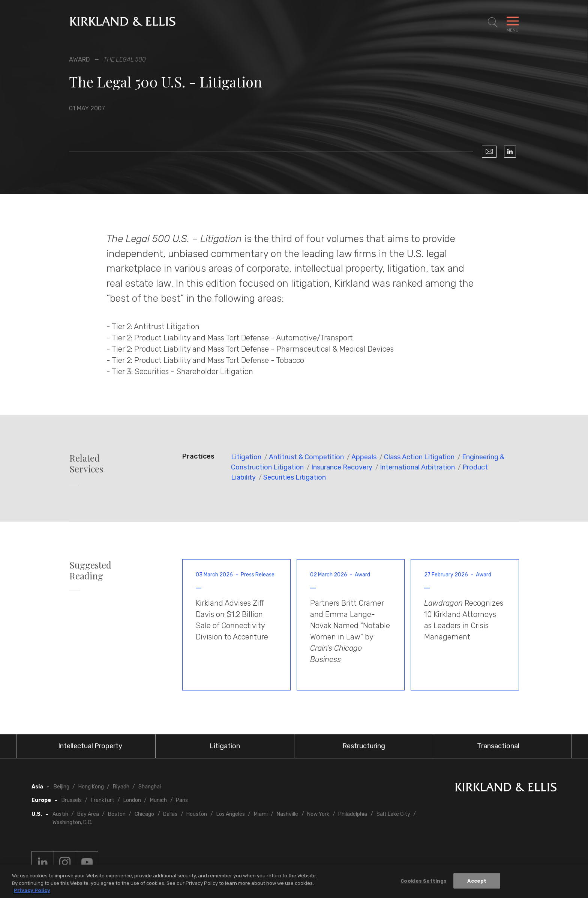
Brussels (72, 800)
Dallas (170, 814)
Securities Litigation (295, 477)
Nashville (287, 814)
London (132, 800)
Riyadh (121, 787)
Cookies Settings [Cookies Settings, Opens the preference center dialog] (424, 881)
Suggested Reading (90, 570)
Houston (197, 814)
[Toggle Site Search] (493, 23)
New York (318, 814)
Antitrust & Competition (306, 457)
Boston (117, 814)
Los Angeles (231, 814)
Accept (477, 881)
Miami (261, 814)
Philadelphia (353, 814)
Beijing (61, 787)
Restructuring (364, 746)
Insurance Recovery (342, 467)
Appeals (364, 457)
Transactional (498, 746)
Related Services (86, 463)
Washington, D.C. (72, 822)
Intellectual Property (90, 746)
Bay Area (88, 814)
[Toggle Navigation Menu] (513, 23)
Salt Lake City (393, 814)
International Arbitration (417, 467)
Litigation (246, 457)
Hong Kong (91, 787)
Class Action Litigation (419, 457)
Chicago (144, 814)
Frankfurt (103, 800)
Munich (158, 800)
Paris (182, 800)
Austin (60, 814)
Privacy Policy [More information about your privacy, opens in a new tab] (32, 891)
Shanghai (150, 787)
